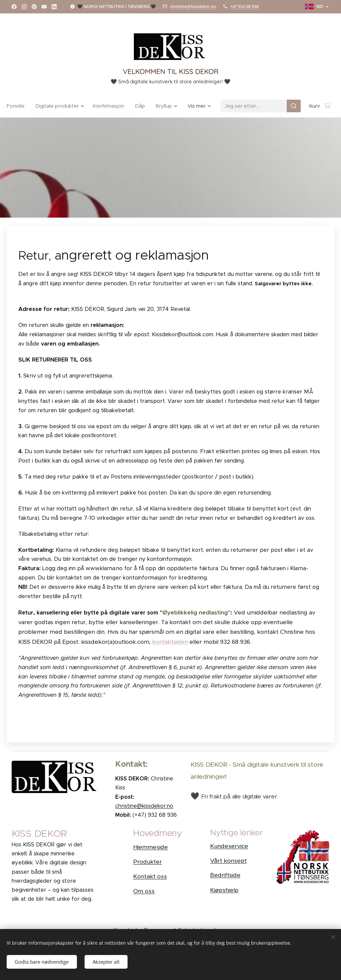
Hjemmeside (151, 847)
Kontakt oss (150, 876)
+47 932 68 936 (244, 6)
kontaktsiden (171, 642)
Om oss (144, 891)
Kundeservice (229, 846)
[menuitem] (18, 106)
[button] (165, 835)
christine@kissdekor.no (193, 6)
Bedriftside (225, 875)
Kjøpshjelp (224, 890)
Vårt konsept (228, 861)
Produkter (148, 862)
